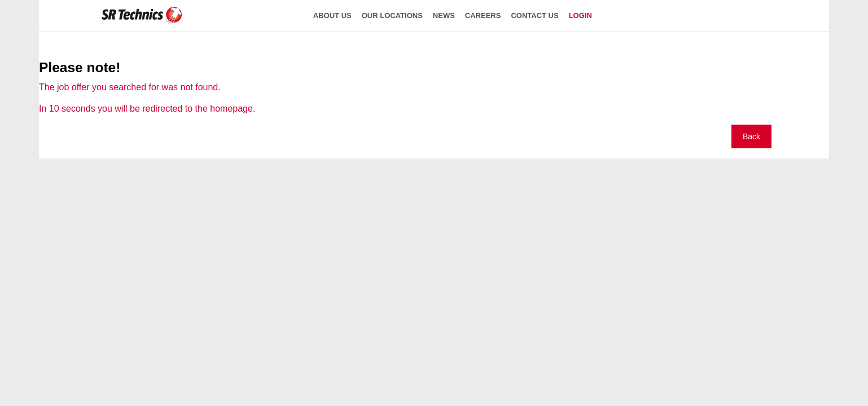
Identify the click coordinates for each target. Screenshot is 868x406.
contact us (534, 16)
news (444, 16)
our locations (392, 16)
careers (483, 16)
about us (332, 16)
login (580, 16)
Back (751, 136)
